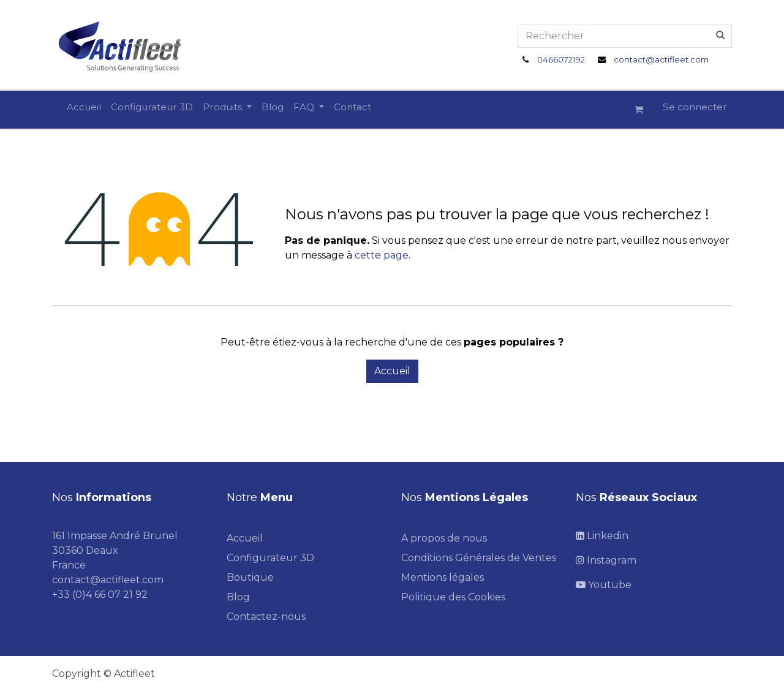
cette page (382, 255)
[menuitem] (84, 108)
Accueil (392, 371)
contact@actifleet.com (661, 59)
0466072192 (561, 59)
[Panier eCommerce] (644, 110)
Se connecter (695, 107)
